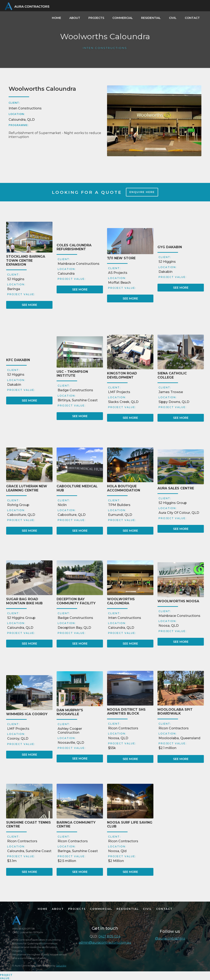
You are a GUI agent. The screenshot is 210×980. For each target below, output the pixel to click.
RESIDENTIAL (151, 18)
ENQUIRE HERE (142, 192)
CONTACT (192, 18)
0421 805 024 (109, 936)
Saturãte (61, 966)
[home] (27, 6)
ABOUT (75, 18)
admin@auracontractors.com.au (105, 943)
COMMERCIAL (123, 18)
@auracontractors (170, 938)
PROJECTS (96, 18)
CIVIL (173, 18)
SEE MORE (29, 305)
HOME (56, 18)
